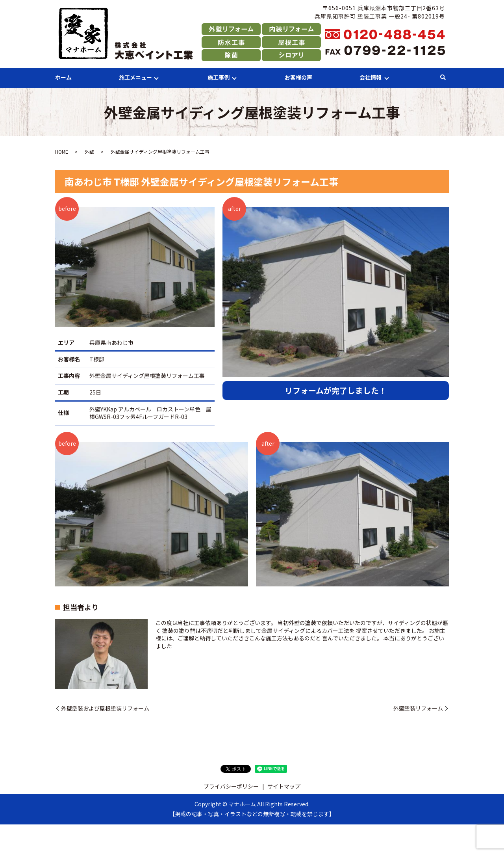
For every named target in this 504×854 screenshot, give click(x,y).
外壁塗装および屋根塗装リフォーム (105, 708)
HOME (62, 152)
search (443, 78)
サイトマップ (284, 787)
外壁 (89, 152)
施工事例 (219, 77)
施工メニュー (135, 77)
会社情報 (371, 77)
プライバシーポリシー (231, 787)
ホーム (63, 77)
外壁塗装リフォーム (418, 708)
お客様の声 (298, 77)
